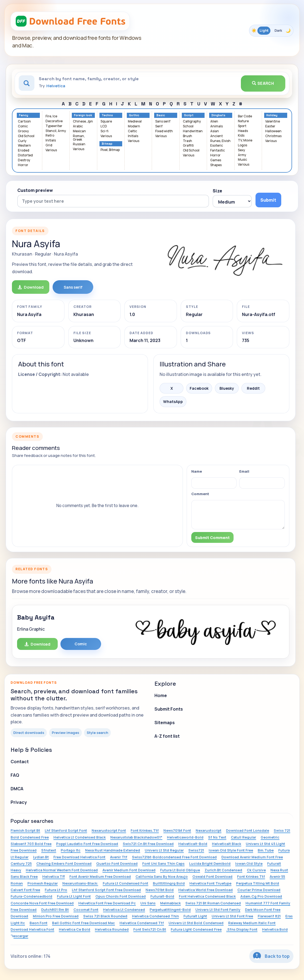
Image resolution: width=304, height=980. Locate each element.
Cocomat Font (86, 910)
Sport (242, 126)
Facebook (199, 388)
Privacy (19, 802)
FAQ (15, 775)
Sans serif (163, 122)
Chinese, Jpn (83, 122)
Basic (161, 115)
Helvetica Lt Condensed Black (80, 837)
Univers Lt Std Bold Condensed (196, 923)
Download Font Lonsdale (248, 830)
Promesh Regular (43, 883)
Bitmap (107, 144)
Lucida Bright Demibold (210, 863)
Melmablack (170, 903)
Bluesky (227, 388)
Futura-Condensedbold (31, 896)
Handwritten (193, 131)
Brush (187, 136)
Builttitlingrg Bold (169, 883)
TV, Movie (245, 141)
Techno (107, 115)
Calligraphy (192, 122)
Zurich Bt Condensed (223, 870)
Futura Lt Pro (56, 890)
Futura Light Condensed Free (196, 929)
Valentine (273, 122)
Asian (215, 131)
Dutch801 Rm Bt (55, 910)
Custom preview (35, 190)
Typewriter (54, 126)
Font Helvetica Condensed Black (207, 896)
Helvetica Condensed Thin (155, 916)
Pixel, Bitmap (110, 150)
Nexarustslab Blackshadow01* (136, 837)
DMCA (17, 789)
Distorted (25, 155)
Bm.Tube (266, 850)
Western (24, 146)
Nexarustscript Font (109, 830)
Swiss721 (196, 850)
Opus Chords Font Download (121, 896)
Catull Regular (243, 837)
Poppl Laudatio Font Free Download (87, 844)
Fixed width (164, 131)
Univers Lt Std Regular (164, 850)
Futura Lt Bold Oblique (180, 870)
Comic (23, 126)
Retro (50, 136)
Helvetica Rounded (112, 929)
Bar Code (245, 116)
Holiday (272, 115)
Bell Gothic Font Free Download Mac (83, 923)
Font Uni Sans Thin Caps (163, 863)
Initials (51, 141)
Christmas (273, 136)
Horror (23, 165)
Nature (243, 121)
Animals (216, 126)
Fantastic (218, 151)
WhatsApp (173, 402)
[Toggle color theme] (271, 31)
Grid (49, 145)
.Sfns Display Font (242, 929)
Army (242, 155)
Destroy (24, 160)
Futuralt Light (195, 916)
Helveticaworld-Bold (185, 837)
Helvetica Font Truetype (210, 883)
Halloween (273, 131)
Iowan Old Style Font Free (231, 850)
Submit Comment (212, 538)
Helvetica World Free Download (206, 890)
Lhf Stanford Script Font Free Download (106, 890)
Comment (200, 494)
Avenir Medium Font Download (129, 870)
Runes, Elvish (220, 141)
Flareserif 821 (269, 916)
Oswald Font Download (212, 876)
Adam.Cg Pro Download (261, 896)
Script (189, 115)
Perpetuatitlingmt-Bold (170, 910)
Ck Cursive (256, 870)
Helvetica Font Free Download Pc (107, 903)
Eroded (24, 151)
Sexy (241, 150)
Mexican (79, 131)
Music (242, 160)
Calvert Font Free (25, 890)
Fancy (24, 115)
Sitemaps (165, 723)
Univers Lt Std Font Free (232, 916)
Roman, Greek (79, 138)
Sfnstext (49, 850)
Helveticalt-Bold (193, 844)
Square (106, 122)
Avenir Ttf (119, 857)
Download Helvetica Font (32, 929)
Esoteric (217, 146)
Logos (242, 145)
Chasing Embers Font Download (64, 863)
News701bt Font (177, 830)
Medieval (135, 122)
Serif (159, 126)
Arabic (78, 126)
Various (51, 150)
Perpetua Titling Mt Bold (258, 883)
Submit (268, 200)
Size (217, 191)
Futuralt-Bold (162, 896)
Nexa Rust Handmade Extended (113, 850)
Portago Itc (71, 850)
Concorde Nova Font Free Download (42, 903)
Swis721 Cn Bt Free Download (148, 844)
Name (197, 471)
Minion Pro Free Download (56, 916)
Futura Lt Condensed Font (125, 883)
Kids (241, 136)
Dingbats (218, 115)
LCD (104, 126)
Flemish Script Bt (25, 830)
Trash (187, 141)
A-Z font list (167, 736)
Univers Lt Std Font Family (218, 910)
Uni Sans (148, 903)
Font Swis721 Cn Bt (150, 929)
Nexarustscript (208, 830)
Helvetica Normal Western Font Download (62, 870)
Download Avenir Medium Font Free (252, 857)
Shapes (216, 165)
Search (263, 83)
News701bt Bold (160, 890)
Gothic (134, 115)
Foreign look (83, 115)
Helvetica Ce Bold (75, 929)
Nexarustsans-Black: (80, 883)
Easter (270, 126)
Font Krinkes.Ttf (145, 830)
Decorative (54, 121)
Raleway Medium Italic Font (252, 923)
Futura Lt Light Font (74, 896)
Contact (20, 762)
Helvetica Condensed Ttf (142, 923)
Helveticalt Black (227, 844)
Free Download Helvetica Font (79, 857)
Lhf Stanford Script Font (66, 830)
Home (161, 695)
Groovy (23, 131)
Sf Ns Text (217, 837)
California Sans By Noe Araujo (162, 876)
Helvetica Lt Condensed (124, 910)
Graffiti (188, 146)
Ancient (216, 136)
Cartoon (24, 122)
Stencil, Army (56, 131)
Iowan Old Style (249, 863)
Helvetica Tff (54, 876)
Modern (134, 126)
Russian (79, 144)
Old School (26, 136)
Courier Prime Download (259, 890)
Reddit (253, 388)
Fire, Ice (51, 116)
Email (244, 471)
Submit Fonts (169, 709)
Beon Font (38, 923)
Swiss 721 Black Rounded (105, 916)
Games (216, 160)
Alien (214, 122)
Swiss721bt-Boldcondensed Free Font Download (174, 857)
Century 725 (21, 863)
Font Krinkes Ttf (251, 876)
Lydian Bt (41, 857)
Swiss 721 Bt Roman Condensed (213, 903)
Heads (243, 131)
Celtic (132, 131)
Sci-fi (104, 131)
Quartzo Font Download (117, 863)
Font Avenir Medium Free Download (100, 876)
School (188, 126)
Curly (22, 141)
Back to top (271, 956)
